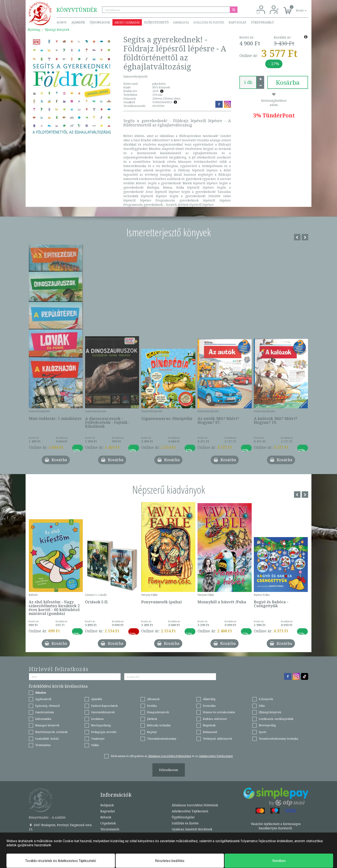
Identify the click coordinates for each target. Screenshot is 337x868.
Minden (41, 693)
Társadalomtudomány (162, 739)
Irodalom (97, 719)
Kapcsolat (237, 22)
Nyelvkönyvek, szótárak (51, 732)
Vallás (95, 745)
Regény (152, 732)
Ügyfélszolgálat (183, 817)
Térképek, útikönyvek (218, 739)
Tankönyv (98, 739)
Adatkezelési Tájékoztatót (216, 756)
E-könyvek (266, 699)
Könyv (62, 22)
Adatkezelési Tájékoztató (190, 811)
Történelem (43, 745)
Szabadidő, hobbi (47, 739)
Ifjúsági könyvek (57, 30)
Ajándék (78, 22)
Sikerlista (181, 22)
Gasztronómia (44, 712)
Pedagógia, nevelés (104, 732)
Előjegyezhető (156, 22)
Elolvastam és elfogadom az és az (172, 756)
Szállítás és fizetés (209, 22)
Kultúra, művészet (215, 719)
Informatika (43, 719)
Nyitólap (34, 30)
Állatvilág (209, 699)
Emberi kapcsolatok (104, 706)
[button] (296, 8)
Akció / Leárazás (127, 22)
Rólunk (106, 817)
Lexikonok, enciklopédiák (276, 719)
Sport (262, 732)
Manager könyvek (47, 725)
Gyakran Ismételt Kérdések (192, 829)
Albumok (153, 699)
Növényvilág (267, 725)
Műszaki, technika (159, 725)
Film (262, 706)
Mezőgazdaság (101, 725)
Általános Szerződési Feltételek (195, 805)
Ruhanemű (210, 732)
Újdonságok (100, 22)
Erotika (152, 706)
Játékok (152, 719)
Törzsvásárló (262, 22)
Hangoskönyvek (158, 712)
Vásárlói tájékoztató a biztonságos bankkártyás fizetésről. (276, 826)
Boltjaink (107, 805)
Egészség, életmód (47, 706)
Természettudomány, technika (278, 739)
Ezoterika (209, 706)
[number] (248, 82)
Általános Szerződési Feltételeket (170, 756)
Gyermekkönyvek (103, 712)
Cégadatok (108, 823)
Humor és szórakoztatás (219, 712)
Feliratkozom (169, 770)
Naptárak (209, 725)
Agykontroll (43, 699)
